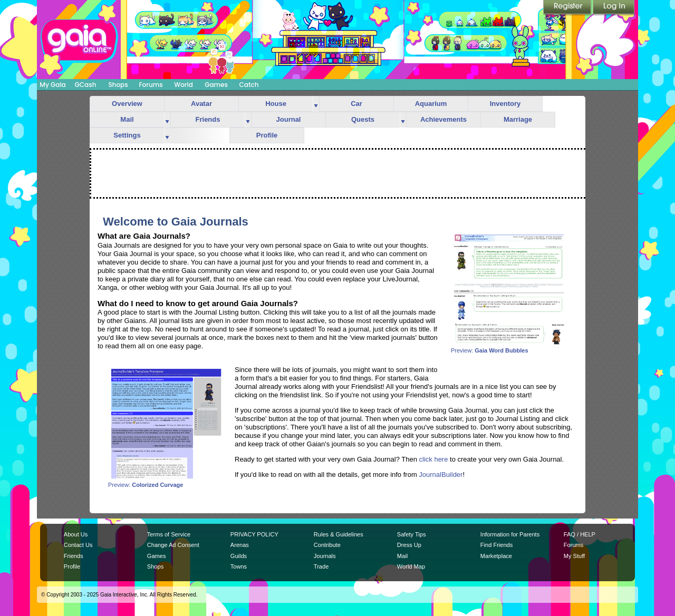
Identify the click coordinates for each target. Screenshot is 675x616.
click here (434, 459)
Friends (208, 119)
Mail (127, 119)
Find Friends (496, 545)
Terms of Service (169, 534)
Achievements (443, 119)
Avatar (201, 104)
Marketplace (496, 556)
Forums (151, 85)
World (184, 85)
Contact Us (78, 545)
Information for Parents (510, 534)
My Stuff (574, 556)
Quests (363, 119)
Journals (325, 556)
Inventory (505, 104)
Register (568, 8)
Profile (267, 135)
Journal (289, 119)
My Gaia (52, 85)
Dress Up (409, 545)
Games (216, 85)
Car (356, 104)
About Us (76, 534)
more (316, 104)
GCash (86, 85)
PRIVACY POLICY (254, 534)
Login (614, 8)
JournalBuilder (441, 475)
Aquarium (431, 104)
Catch (249, 85)
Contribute (327, 545)
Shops (118, 85)
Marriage (518, 119)
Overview (127, 104)
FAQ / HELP (580, 534)
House (276, 104)
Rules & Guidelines (339, 534)
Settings (127, 135)
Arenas (240, 545)
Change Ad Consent (173, 545)
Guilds (239, 556)
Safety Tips (412, 534)
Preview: (509, 348)
